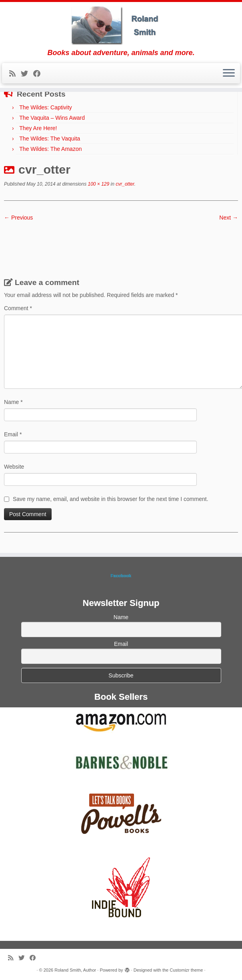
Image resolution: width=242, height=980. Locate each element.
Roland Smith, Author (75, 970)
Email (13, 434)
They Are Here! (38, 128)
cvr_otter (124, 184)
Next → (229, 218)
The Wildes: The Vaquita (50, 139)
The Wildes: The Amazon (50, 149)
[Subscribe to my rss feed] (15, 74)
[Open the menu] (229, 73)
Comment (18, 308)
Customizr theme (186, 970)
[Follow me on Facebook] (39, 74)
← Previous (18, 218)
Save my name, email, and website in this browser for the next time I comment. (111, 499)
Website (14, 467)
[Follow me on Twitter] (27, 74)
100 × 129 (98, 184)
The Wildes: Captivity (45, 107)
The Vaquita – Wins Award (52, 118)
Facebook (121, 576)
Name (13, 402)
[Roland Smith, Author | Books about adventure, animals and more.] (121, 25)
